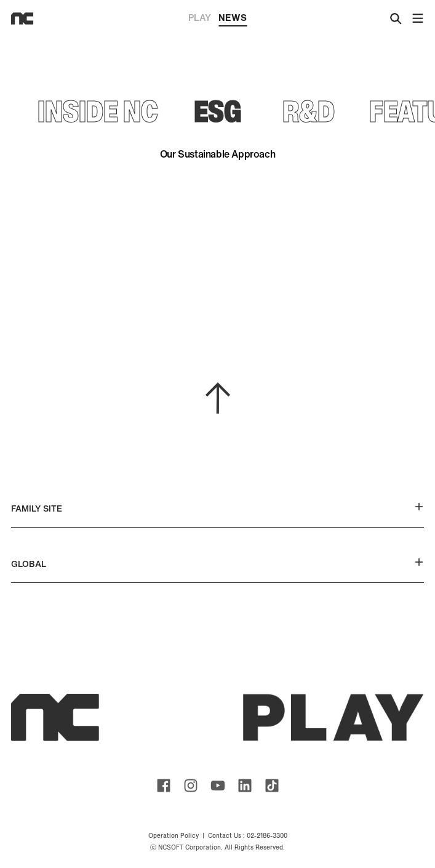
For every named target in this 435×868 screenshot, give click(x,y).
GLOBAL (217, 564)
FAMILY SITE (217, 508)
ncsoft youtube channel (218, 786)
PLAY (200, 17)
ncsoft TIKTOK (272, 786)
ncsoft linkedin (245, 786)
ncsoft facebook (164, 786)
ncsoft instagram (191, 786)
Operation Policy (174, 836)
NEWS (233, 18)
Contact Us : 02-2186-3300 (248, 836)
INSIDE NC (98, 111)
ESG (217, 111)
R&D (309, 111)
